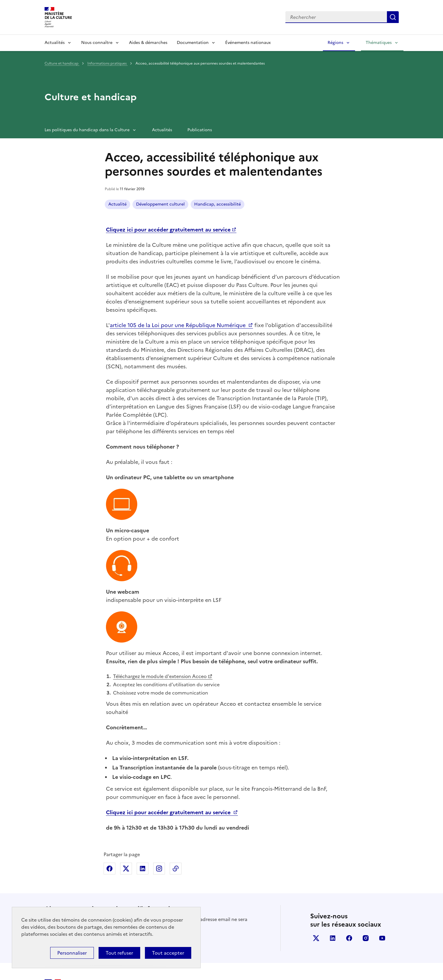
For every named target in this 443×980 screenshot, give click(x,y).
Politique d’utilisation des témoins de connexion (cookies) (317, 957)
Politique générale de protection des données (220, 957)
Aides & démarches (148, 43)
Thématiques (379, 43)
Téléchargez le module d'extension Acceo (160, 598)
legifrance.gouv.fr (281, 921)
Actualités (55, 43)
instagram (366, 860)
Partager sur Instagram (159, 791)
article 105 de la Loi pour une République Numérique (178, 325)
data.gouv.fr (237, 921)
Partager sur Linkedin (143, 791)
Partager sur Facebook (109, 791)
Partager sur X (126, 791)
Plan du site (385, 957)
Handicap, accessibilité (218, 204)
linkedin (333, 860)
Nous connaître (97, 43)
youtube (382, 860)
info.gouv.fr (323, 921)
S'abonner (61, 863)
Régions (335, 43)
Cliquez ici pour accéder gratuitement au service (169, 734)
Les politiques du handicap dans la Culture (87, 130)
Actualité (117, 204)
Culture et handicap (62, 63)
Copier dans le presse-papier (176, 791)
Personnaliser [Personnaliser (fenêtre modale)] (72, 953)
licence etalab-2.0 (165, 972)
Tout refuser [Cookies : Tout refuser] (119, 953)
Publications (200, 130)
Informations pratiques (107, 63)
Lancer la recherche (393, 17)
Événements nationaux (248, 43)
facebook (349, 860)
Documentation (193, 43)
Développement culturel (160, 204)
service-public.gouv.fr (370, 921)
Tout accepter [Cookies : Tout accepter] (168, 953)
